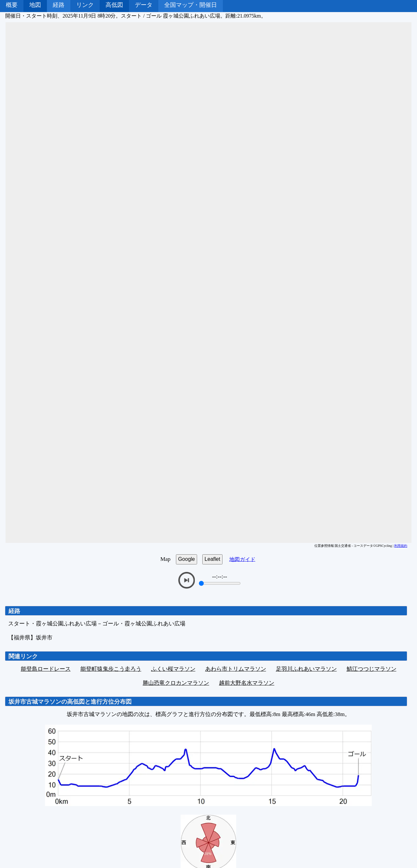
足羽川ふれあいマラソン (306, 669)
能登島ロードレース (46, 669)
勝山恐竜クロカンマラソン (176, 683)
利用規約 (401, 546)
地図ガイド (242, 559)
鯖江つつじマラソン (372, 669)
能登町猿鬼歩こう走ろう (111, 669)
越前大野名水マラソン (247, 683)
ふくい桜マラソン (173, 669)
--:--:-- (220, 576)
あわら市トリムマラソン (236, 669)
